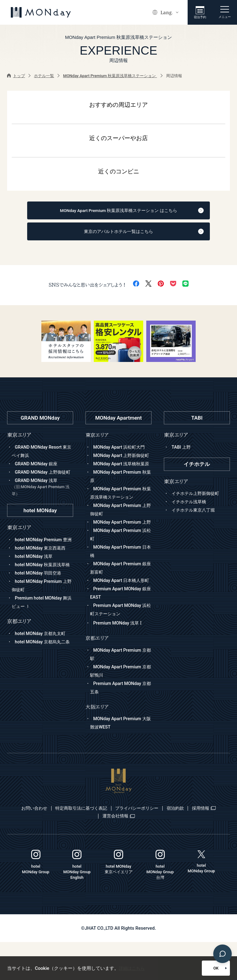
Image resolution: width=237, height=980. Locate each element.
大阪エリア (98, 744)
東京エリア (98, 439)
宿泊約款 (202, 846)
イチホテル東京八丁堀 (195, 514)
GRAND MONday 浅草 (42, 500)
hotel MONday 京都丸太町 (42, 662)
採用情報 (95, 853)
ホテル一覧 (44, 76)
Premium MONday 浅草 (119, 661)
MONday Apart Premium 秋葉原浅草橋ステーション (110, 76)
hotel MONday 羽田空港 (39, 602)
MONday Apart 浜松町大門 (121, 451)
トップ (16, 76)
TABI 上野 (182, 451)
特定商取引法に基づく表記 (94, 846)
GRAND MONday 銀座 (37, 468)
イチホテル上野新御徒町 (197, 498)
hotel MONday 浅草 (35, 577)
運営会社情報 (138, 853)
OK (201, 968)
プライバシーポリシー (157, 846)
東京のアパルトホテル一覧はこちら (123, 235)
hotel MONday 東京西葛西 (42, 569)
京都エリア (98, 676)
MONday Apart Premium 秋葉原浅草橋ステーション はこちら (123, 211)
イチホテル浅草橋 (190, 506)
